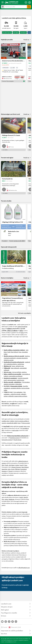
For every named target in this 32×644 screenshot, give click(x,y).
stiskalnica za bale (9, 360)
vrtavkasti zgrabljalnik (10, 358)
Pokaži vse (27, 40)
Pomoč (4, 627)
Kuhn (9, 469)
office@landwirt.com (24, 568)
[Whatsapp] (16, 622)
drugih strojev (18, 440)
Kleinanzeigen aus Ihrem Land (10, 114)
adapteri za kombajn (9, 384)
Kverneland (23, 469)
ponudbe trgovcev (7, 32)
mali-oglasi (16, 32)
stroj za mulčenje (17, 372)
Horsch (11, 471)
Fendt (9, 352)
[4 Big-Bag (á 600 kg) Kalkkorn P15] (13, 223)
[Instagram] (6, 622)
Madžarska (11, 499)
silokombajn (19, 384)
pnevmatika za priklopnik (16, 376)
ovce (28, 426)
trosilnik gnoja (20, 380)
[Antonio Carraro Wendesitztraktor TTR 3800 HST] (13, 63)
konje (25, 426)
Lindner (17, 465)
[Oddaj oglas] (26, 2)
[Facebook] (9, 622)
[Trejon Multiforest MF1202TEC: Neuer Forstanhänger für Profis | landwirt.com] (13, 262)
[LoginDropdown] (30, 2)
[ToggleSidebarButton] (3, 2)
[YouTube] (2, 622)
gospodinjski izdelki (12, 423)
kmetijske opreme (14, 438)
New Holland (14, 352)
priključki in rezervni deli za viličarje (18, 396)
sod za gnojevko (12, 380)
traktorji (12, 421)
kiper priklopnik (15, 368)
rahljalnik (18, 366)
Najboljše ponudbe (7, 40)
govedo (21, 426)
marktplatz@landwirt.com (10, 642)
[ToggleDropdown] (16, 604)
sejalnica (24, 372)
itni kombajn (26, 382)
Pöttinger (17, 469)
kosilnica (27, 356)
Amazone (4, 471)
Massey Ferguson (16, 467)
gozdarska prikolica (12, 364)
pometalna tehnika (16, 388)
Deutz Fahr (4, 469)
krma (19, 423)
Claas (20, 352)
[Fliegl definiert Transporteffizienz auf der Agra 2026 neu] (13, 296)
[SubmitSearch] (29, 7)
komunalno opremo (7, 440)
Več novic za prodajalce (25, 313)
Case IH (22, 465)
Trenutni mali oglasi (7, 158)
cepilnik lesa (21, 364)
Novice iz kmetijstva (7, 278)
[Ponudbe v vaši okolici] (3, 7)
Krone (13, 469)
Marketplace (23, 32)
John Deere (11, 465)
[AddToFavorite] (24, 45)
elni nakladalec (18, 392)
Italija (6, 499)
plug (23, 366)
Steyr (3, 465)
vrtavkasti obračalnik (22, 358)
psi (2, 428)
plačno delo (15, 430)
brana (13, 366)
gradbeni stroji (6, 421)
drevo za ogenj (26, 423)
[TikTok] (13, 622)
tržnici (22, 333)
